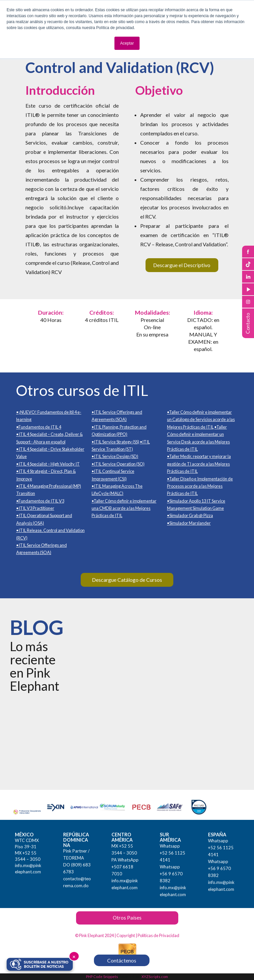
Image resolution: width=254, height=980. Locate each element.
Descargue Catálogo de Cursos (127, 580)
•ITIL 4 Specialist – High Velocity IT (48, 464)
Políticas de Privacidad (158, 935)
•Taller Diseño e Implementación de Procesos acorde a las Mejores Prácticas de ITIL (200, 486)
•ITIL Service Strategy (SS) (115, 442)
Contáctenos (122, 960)
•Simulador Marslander (189, 523)
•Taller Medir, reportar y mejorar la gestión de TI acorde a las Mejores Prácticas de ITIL (199, 464)
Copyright (126, 935)
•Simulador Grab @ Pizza (190, 515)
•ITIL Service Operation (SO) (118, 464)
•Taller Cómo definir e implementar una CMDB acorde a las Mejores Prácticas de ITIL (124, 508)
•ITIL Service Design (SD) (115, 456)
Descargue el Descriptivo (182, 265)
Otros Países (127, 918)
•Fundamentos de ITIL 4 (39, 427)
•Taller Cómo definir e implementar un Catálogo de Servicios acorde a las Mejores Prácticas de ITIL (201, 420)
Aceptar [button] (127, 43)
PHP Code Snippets (102, 977)
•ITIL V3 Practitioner (35, 508)
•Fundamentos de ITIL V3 (40, 501)
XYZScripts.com (155, 977)
